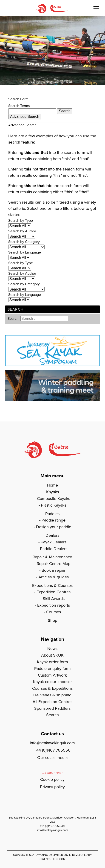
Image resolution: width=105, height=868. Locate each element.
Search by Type (21, 221)
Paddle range (54, 520)
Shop (52, 620)
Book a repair (54, 570)
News (52, 649)
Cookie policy (52, 779)
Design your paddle (54, 527)
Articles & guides (54, 577)
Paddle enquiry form (52, 669)
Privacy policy (52, 787)
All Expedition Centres (52, 702)
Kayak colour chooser (52, 682)
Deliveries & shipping (52, 695)
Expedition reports (54, 605)
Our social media (52, 758)
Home (52, 485)
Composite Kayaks (54, 499)
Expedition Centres (54, 592)
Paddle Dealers (54, 549)
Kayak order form (52, 662)
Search (65, 111)
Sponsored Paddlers (52, 708)
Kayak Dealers (54, 542)
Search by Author (22, 231)
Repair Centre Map (54, 564)
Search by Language (25, 252)
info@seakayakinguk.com (52, 743)
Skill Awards (54, 599)
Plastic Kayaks (54, 505)
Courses (54, 612)
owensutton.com (52, 859)
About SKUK (52, 655)
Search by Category (24, 242)
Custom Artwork (52, 675)
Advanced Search (25, 117)
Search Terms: (19, 106)
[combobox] (32, 111)
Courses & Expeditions (52, 688)
